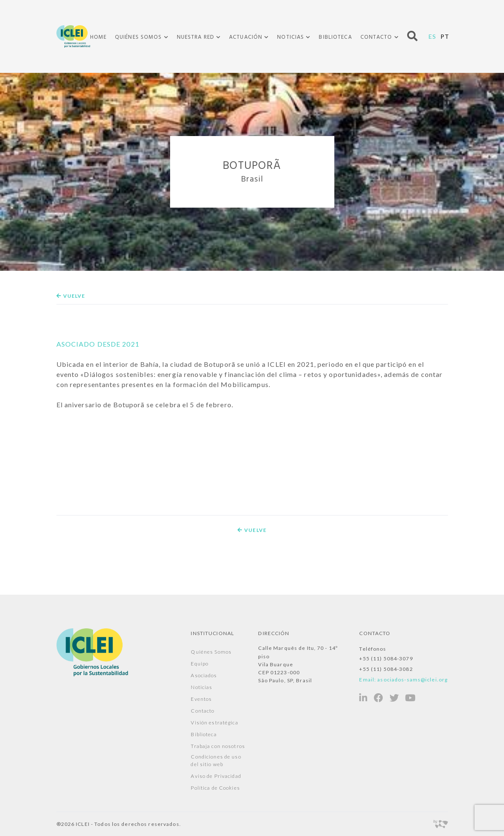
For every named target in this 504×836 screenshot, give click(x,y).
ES (432, 36)
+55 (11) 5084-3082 (386, 669)
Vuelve (71, 296)
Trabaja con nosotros (218, 746)
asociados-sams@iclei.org (412, 680)
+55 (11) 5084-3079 (386, 658)
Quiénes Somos (139, 37)
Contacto (376, 37)
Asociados (204, 675)
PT (445, 36)
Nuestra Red (196, 37)
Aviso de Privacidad (216, 776)
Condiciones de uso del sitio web (216, 760)
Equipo (200, 664)
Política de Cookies (215, 788)
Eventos (201, 699)
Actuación (246, 37)
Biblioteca (335, 37)
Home (98, 37)
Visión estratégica (214, 722)
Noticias (291, 37)
